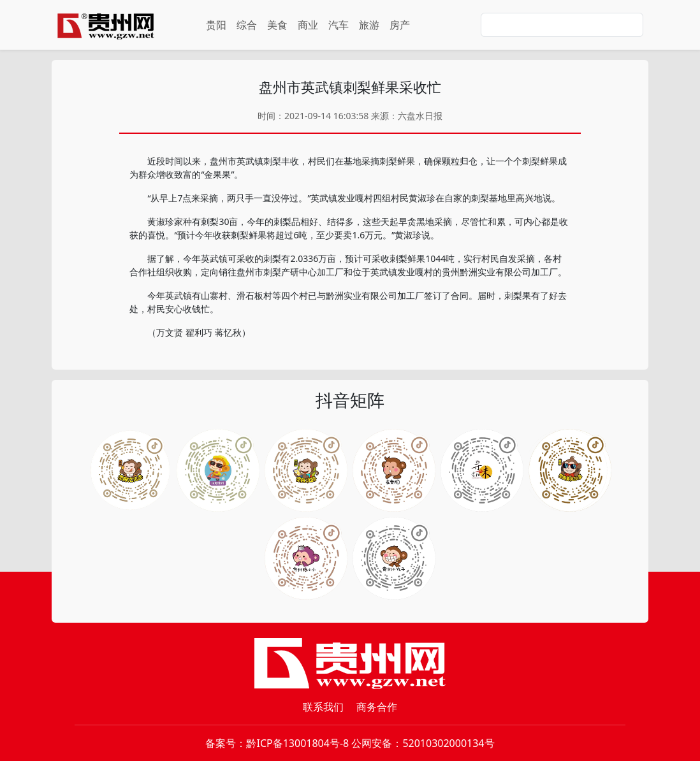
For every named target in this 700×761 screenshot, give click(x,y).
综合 (247, 25)
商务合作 (377, 707)
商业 (308, 25)
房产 (400, 25)
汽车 (339, 25)
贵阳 (216, 25)
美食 (277, 25)
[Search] (562, 25)
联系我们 (323, 707)
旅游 (369, 25)
